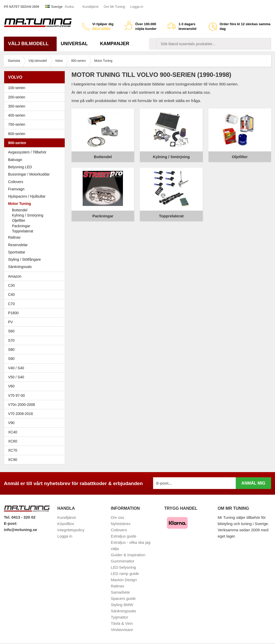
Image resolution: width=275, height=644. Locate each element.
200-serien (36, 97)
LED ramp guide (125, 573)
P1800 (13, 313)
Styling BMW (122, 605)
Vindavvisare (122, 630)
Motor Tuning (36, 204)
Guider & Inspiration (128, 555)
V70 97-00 (36, 395)
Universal (76, 44)
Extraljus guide (123, 536)
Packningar (21, 226)
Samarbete (120, 592)
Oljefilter (19, 220)
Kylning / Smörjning (28, 215)
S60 (36, 331)
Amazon (15, 276)
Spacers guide (123, 598)
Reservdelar (18, 245)
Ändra (69, 7)
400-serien (36, 115)
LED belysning (123, 567)
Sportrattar (17, 252)
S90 (36, 359)
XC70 (13, 450)
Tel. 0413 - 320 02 (20, 517)
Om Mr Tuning (114, 7)
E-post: (11, 523)
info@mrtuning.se (21, 530)
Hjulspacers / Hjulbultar (27, 196)
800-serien (36, 134)
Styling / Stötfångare (24, 259)
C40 (11, 294)
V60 (11, 386)
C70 (36, 304)
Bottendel (20, 210)
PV (11, 322)
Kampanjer (115, 44)
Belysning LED (20, 167)
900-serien (36, 143)
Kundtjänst (90, 7)
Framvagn (36, 189)
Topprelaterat (23, 231)
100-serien (36, 88)
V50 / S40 (36, 377)
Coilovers (16, 182)
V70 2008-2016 (36, 414)
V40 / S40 (36, 368)
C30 (36, 285)
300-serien (36, 106)
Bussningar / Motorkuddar (29, 174)
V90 (11, 423)
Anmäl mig (253, 483)
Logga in (137, 7)
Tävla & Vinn (122, 623)
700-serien (36, 124)
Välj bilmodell (30, 44)
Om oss (117, 517)
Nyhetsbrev (121, 524)
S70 (36, 340)
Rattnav (14, 237)
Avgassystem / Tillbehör (27, 152)
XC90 (13, 460)
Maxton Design (124, 580)
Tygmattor (119, 617)
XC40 (13, 432)
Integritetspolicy (71, 530)
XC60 (13, 441)
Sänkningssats (20, 267)
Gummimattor (123, 561)
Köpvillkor (66, 524)
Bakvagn (36, 160)
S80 (36, 350)
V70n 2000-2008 (36, 405)
